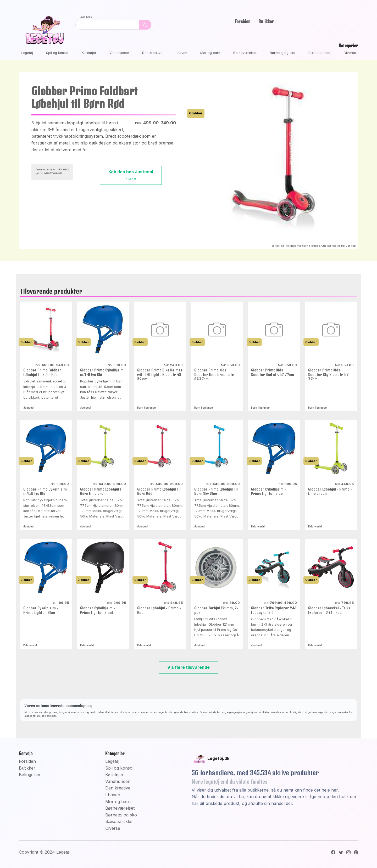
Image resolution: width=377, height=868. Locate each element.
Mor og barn (210, 53)
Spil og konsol (57, 53)
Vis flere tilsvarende (188, 667)
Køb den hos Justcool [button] (131, 175)
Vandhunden (119, 53)
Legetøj (27, 53)
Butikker (266, 21)
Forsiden (243, 21)
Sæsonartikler (320, 53)
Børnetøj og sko (283, 53)
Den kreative (152, 53)
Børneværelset (245, 53)
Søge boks (86, 17)
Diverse (350, 53)
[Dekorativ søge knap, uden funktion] (145, 25)
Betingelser (30, 775)
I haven (181, 53)
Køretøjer (89, 53)
